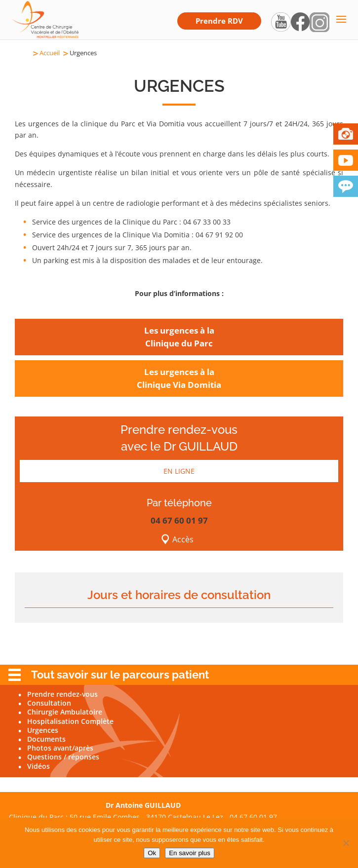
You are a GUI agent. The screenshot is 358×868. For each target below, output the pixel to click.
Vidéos (39, 766)
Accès (183, 539)
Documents (46, 739)
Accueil (50, 53)
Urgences (43, 730)
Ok (152, 853)
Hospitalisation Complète (70, 721)
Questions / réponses (63, 757)
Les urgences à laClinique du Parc (179, 337)
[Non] (346, 843)
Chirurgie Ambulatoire (65, 712)
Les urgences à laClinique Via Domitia (179, 378)
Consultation (49, 703)
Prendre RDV (219, 21)
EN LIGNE (179, 471)
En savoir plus (190, 853)
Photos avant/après (60, 748)
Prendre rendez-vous (62, 694)
